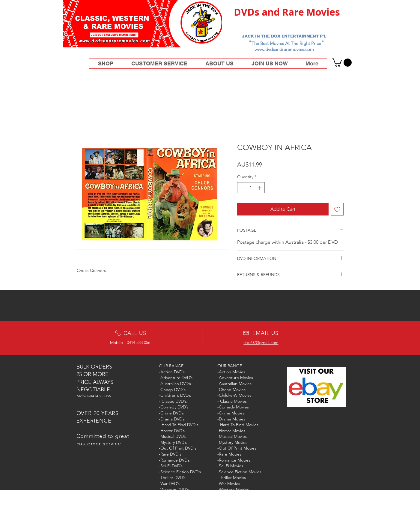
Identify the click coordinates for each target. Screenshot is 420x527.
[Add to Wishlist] (337, 209)
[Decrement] (242, 188)
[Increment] (260, 188)
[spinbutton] (251, 188)
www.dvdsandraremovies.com (284, 49)
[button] (342, 63)
